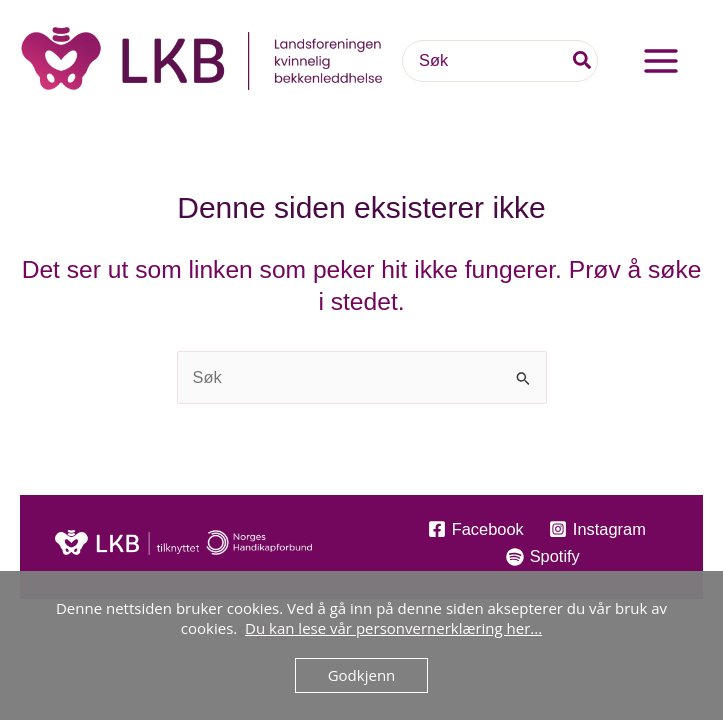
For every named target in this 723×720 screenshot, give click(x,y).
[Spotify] (542, 557)
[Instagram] (597, 529)
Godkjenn (362, 675)
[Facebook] (475, 529)
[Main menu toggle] (660, 70)
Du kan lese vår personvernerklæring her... (393, 628)
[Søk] (583, 70)
